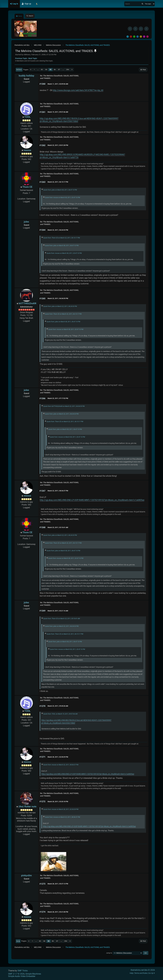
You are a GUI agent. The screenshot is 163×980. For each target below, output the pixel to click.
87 (59, 70)
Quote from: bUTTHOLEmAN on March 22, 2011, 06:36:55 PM (64, 406)
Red (131, 37)
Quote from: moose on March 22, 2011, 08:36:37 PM (61, 765)
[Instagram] (141, 29)
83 (42, 70)
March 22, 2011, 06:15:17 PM (58, 182)
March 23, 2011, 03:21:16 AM (58, 611)
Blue (138, 37)
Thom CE (27, 187)
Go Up (18, 941)
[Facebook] (130, 29)
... (38, 70)
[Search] (142, 4)
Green (134, 37)
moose (27, 150)
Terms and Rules (141, 973)
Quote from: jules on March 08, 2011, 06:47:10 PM (60, 190)
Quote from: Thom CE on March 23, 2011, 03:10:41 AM (62, 619)
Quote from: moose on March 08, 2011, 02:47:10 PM (62, 198)
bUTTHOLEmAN (27, 303)
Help (131, 973)
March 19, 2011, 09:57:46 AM (58, 112)
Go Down (19, 70)
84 (46, 70)
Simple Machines (33, 974)
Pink (147, 37)
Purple (144, 37)
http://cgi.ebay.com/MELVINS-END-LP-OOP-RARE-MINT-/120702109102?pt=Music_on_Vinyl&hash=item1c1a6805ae (92, 500)
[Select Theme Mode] (37, 4)
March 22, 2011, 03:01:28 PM (58, 145)
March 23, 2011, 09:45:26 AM (58, 706)
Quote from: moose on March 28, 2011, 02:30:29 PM (61, 809)
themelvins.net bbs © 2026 (143, 970)
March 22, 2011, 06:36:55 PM (58, 298)
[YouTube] (146, 29)
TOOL (27, 117)
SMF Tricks (23, 971)
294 (68, 70)
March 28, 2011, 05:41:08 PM (58, 912)
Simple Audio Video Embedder (22, 976)
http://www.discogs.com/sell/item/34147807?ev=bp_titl (78, 90)
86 (55, 70)
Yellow (141, 37)
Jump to (109, 953)
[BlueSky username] (135, 29)
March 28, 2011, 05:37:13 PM (58, 884)
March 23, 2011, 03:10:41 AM (58, 527)
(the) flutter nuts (27, 806)
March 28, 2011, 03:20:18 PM (58, 802)
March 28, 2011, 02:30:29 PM (58, 757)
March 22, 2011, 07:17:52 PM (58, 398)
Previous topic (21, 58)
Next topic (33, 58)
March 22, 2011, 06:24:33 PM (58, 230)
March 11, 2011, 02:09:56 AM (58, 84)
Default (128, 37)
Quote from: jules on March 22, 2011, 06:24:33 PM (60, 306)
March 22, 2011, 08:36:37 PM (58, 491)
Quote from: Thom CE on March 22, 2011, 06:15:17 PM (62, 238)
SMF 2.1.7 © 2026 (16, 974)
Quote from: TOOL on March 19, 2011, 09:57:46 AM (60, 714)
